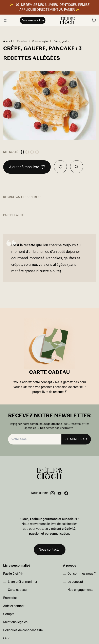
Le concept (75, 582)
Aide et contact (14, 606)
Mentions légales (15, 622)
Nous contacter (50, 550)
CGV (6, 638)
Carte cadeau (17, 590)
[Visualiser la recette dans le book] (77, 167)
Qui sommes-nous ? (81, 574)
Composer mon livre (33, 20)
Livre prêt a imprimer (22, 582)
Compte (9, 614)
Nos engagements (80, 590)
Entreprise (10, 598)
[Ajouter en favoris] (60, 167)
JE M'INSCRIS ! (76, 439)
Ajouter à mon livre (27, 167)
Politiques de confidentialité (23, 630)
